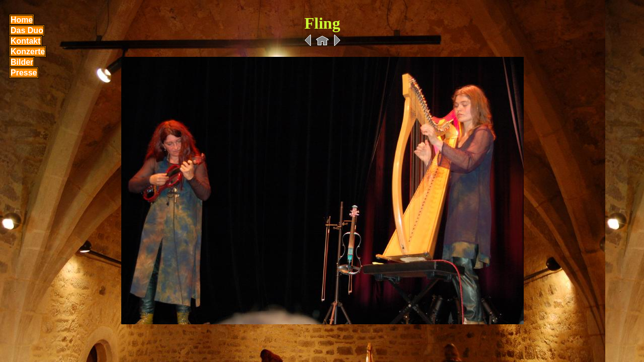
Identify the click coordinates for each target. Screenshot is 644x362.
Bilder (22, 62)
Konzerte (28, 52)
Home (22, 20)
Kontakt (26, 41)
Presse (24, 73)
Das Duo (27, 30)
